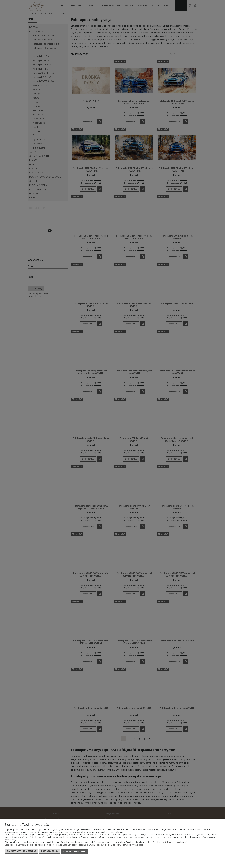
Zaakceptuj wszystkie (75, 852)
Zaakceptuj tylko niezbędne (22, 852)
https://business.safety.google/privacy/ (166, 843)
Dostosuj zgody (50, 852)
